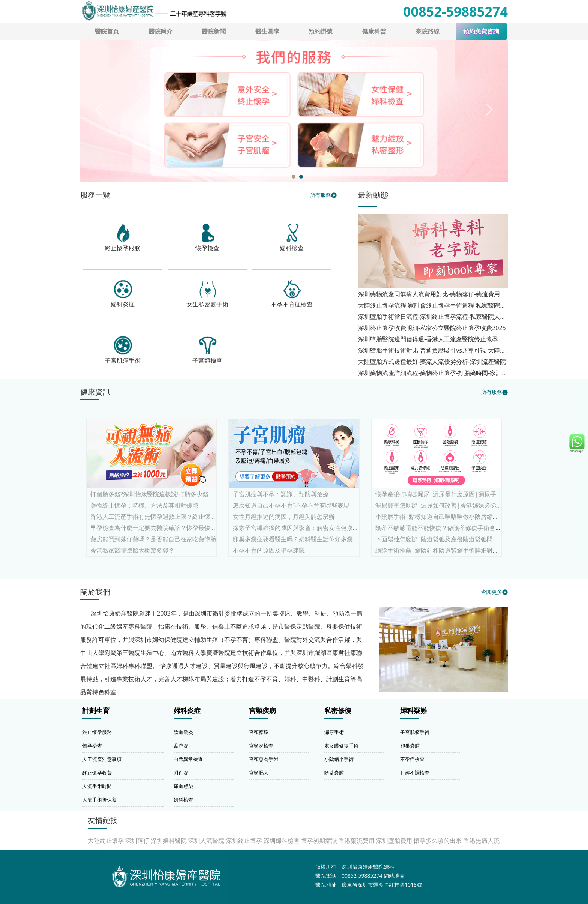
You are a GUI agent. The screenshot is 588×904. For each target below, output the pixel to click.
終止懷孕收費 (97, 773)
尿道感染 (183, 786)
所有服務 (321, 195)
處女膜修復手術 (341, 746)
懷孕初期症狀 (319, 841)
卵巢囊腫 (410, 746)
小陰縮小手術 (339, 759)
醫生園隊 (267, 31)
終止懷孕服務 (97, 732)
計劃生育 (96, 711)
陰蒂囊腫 (334, 773)
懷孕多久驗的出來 (438, 841)
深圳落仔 (137, 841)
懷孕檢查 (92, 746)
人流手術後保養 (100, 800)
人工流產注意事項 (102, 759)
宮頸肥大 (259, 773)
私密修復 (338, 711)
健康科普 (374, 31)
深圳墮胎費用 (394, 841)
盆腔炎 (181, 746)
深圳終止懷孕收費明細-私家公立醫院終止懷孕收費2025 (432, 328)
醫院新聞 (214, 31)
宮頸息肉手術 (264, 759)
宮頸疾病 (262, 711)
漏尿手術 (334, 732)
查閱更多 (492, 592)
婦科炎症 (187, 711)
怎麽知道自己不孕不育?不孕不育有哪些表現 (291, 505)
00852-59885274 (455, 11)
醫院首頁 (107, 31)
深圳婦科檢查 (282, 841)
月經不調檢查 (415, 773)
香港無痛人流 (481, 841)
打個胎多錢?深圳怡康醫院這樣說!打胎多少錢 (149, 494)
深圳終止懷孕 (244, 841)
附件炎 (181, 773)
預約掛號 (321, 31)
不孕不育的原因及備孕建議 (269, 550)
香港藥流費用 (357, 841)
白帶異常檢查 (188, 759)
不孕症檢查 (412, 759)
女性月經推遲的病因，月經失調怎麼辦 (284, 517)
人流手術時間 (97, 786)
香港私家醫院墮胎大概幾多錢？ (132, 550)
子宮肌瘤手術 (415, 732)
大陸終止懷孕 (106, 841)
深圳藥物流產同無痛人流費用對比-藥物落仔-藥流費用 (429, 294)
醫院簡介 (160, 31)
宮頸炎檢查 (261, 746)
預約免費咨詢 (481, 31)
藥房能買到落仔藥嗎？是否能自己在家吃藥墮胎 (153, 539)
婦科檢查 (183, 800)
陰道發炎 (183, 732)
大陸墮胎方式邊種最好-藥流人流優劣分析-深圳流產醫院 (432, 362)
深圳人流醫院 (206, 841)
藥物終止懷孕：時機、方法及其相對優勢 (144, 505)
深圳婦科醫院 (169, 841)
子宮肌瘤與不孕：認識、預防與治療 (281, 494)
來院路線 (427, 31)
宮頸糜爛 (259, 732)
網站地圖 (394, 876)
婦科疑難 (414, 711)
